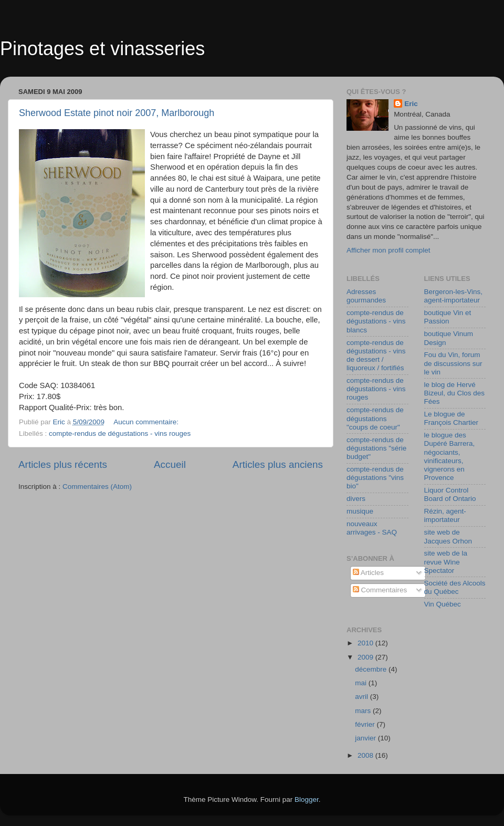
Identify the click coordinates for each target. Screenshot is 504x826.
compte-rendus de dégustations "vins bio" (375, 478)
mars (364, 711)
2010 (366, 643)
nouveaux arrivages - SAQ (372, 528)
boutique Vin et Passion (448, 317)
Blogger (307, 799)
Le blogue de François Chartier (451, 418)
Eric (411, 104)
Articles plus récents (63, 464)
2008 (366, 755)
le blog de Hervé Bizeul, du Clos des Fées (455, 393)
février (366, 724)
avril (363, 697)
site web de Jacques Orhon (448, 536)
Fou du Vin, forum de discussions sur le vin (453, 363)
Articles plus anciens (278, 464)
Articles (368, 573)
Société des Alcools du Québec (455, 587)
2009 (366, 657)
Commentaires (380, 590)
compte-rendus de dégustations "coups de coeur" (375, 418)
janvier (366, 738)
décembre (372, 669)
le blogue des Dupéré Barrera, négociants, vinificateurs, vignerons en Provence (450, 456)
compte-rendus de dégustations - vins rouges (120, 433)
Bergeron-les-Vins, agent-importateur (454, 296)
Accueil (170, 464)
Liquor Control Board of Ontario (450, 494)
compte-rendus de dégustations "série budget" (376, 448)
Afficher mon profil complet (388, 250)
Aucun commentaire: (147, 422)
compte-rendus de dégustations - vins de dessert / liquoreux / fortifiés (376, 356)
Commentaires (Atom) (97, 487)
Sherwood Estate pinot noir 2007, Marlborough (117, 113)
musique (360, 511)
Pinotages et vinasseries (102, 49)
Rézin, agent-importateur (445, 515)
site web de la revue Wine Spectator (446, 562)
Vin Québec (443, 604)
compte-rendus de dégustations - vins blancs (376, 321)
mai (362, 683)
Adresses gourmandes (366, 296)
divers (356, 499)
